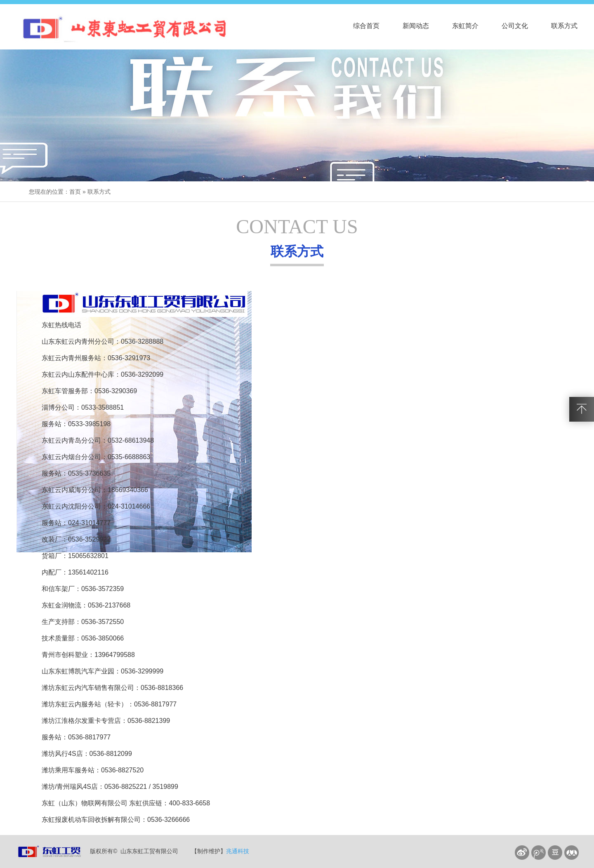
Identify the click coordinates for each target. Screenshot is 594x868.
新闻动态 (416, 26)
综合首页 (366, 26)
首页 (75, 192)
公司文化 (515, 26)
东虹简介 (465, 26)
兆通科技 (238, 851)
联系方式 (564, 26)
